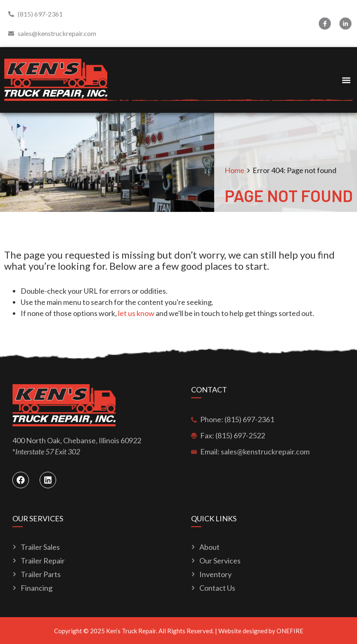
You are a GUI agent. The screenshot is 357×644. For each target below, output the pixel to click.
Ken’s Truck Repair (131, 631)
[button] (346, 80)
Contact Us (217, 588)
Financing (37, 588)
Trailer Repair (43, 561)
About (209, 547)
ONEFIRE (290, 631)
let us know (136, 313)
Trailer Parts (41, 574)
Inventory (215, 574)
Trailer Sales (40, 547)
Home (234, 170)
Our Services (220, 561)
